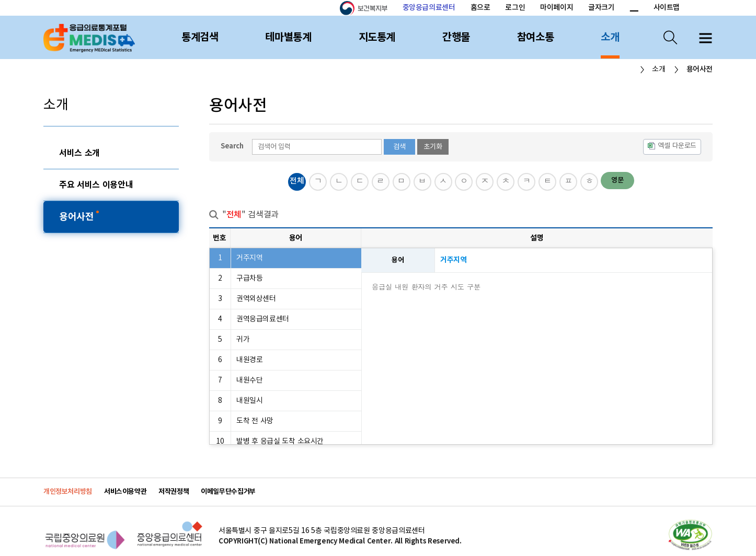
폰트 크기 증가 (621, 8)
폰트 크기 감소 (634, 8)
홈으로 (480, 8)
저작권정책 (174, 492)
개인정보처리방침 (68, 492)
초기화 (433, 147)
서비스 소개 (79, 153)
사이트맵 (667, 8)
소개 (610, 38)
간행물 (456, 38)
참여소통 (535, 38)
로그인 (515, 8)
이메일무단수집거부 (228, 492)
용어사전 (78, 217)
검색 (399, 147)
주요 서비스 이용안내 (96, 185)
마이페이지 (557, 8)
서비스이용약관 (125, 492)
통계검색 (200, 38)
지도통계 (377, 38)
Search (232, 146)
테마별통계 (288, 38)
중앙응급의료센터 (429, 8)
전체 (297, 181)
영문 (617, 180)
